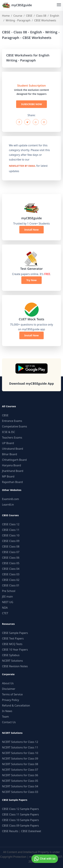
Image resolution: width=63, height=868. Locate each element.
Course (18, 16)
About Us (8, 683)
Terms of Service (12, 694)
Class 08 (41, 16)
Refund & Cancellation (16, 705)
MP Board (8, 476)
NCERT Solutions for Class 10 (20, 753)
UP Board (8, 443)
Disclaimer (9, 689)
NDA (5, 608)
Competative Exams (15, 426)
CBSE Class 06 (11, 558)
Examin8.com (10, 499)
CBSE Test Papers (13, 638)
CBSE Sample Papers (15, 633)
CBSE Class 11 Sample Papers (20, 814)
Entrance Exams (12, 421)
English (55, 16)
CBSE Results (10, 831)
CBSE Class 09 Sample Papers (20, 826)
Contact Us (9, 722)
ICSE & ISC (9, 432)
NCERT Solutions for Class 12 (20, 742)
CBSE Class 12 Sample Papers (20, 809)
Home (6, 16)
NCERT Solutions (12, 661)
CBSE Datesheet (31, 831)
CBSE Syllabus (11, 655)
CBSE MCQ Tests (12, 644)
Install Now (32, 230)
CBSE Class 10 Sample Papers (20, 820)
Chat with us (44, 859)
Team (5, 717)
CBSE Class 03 (11, 574)
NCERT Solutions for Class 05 (20, 781)
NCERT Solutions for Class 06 (20, 775)
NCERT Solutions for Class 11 (20, 747)
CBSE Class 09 (11, 541)
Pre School (9, 591)
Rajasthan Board (12, 482)
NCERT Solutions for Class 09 (20, 759)
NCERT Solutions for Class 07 (20, 770)
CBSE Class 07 (11, 552)
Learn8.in (8, 505)
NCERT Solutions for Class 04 (20, 786)
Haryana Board (12, 465)
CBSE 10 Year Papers (15, 650)
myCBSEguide (17, 5)
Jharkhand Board (13, 471)
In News (7, 711)
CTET (5, 613)
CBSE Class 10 (11, 535)
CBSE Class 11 (11, 530)
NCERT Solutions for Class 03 (20, 792)
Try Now (32, 280)
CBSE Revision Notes (15, 666)
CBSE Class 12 (11, 524)
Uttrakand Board (13, 449)
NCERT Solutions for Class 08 (20, 764)
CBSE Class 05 (11, 563)
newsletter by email (22, 166)
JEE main (7, 597)
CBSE (29, 16)
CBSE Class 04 (11, 569)
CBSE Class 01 (11, 585)
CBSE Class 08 (11, 546)
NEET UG (8, 602)
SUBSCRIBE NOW (32, 104)
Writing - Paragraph (18, 20)
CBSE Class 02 (11, 580)
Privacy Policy (10, 700)
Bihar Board (9, 454)
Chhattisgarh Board (14, 460)
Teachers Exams (12, 438)
